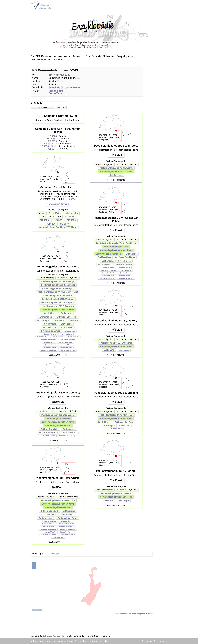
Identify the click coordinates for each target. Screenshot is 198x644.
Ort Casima (59, 320)
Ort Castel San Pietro (67, 317)
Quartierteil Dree (49, 342)
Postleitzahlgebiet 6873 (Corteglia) (58, 288)
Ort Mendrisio (46, 317)
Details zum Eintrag (58, 204)
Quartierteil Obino (66, 334)
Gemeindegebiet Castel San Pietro (58, 310)
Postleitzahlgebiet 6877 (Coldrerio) (58, 306)
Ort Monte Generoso (51, 331)
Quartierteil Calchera (66, 436)
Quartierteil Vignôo (66, 532)
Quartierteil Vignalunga (48, 529)
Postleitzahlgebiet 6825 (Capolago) (58, 281)
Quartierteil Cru (58, 537)
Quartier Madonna (50, 334)
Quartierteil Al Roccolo (67, 350)
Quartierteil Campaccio (68, 529)
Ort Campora (50, 324)
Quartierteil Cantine (48, 524)
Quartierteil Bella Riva (70, 433)
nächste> (54, 554)
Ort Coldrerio (50, 313)
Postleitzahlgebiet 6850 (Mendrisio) (58, 285)
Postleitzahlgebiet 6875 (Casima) (58, 299)
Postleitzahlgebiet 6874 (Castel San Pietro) (58, 292)
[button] (42, 107)
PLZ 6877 (52, 149)
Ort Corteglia (43, 320)
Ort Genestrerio (46, 518)
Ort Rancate (66, 514)
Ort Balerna (66, 313)
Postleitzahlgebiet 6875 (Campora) (58, 303)
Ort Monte (74, 320)
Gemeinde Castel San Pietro (64, 88)
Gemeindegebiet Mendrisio (58, 426)
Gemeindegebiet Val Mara (58, 418)
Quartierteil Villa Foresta (48, 339)
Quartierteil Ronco (50, 348)
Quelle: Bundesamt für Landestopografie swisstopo (133, 614)
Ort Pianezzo (66, 327)
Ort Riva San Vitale (49, 429)
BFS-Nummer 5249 (59, 75)
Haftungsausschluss (62, 641)
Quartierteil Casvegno (66, 527)
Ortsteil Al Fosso (70, 331)
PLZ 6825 (52, 136)
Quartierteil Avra (66, 345)
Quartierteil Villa (58, 337)
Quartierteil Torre (73, 337)
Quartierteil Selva (50, 345)
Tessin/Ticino (56, 93)
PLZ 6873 (52, 141)
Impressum (44, 641)
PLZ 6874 (48, 144)
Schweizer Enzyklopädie (54, 636)
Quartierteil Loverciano (68, 339)
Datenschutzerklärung (86, 641)
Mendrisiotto (56, 91)
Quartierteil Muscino (65, 342)
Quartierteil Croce (66, 348)
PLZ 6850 (52, 139)
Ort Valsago (66, 324)
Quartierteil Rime (49, 527)
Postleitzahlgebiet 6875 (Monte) (58, 296)
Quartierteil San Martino (48, 535)
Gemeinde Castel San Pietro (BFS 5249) (58, 227)
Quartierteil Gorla (43, 337)
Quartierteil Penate (50, 532)
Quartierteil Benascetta (48, 350)
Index (33, 641)
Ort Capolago (69, 429)
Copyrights (105, 641)
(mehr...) (72, 199)
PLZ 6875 (44, 146)
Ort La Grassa (50, 327)
